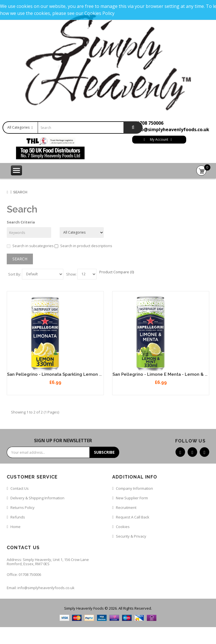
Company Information (134, 488)
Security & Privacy (131, 536)
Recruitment (126, 507)
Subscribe (104, 452)
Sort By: (15, 274)
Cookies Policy (99, 13)
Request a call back (133, 517)
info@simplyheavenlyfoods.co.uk (172, 129)
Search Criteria (21, 222)
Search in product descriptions (83, 246)
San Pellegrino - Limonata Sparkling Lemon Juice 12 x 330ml (70, 374)
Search (20, 192)
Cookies (123, 527)
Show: (71, 274)
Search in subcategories (30, 246)
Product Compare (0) (117, 272)
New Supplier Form (132, 498)
